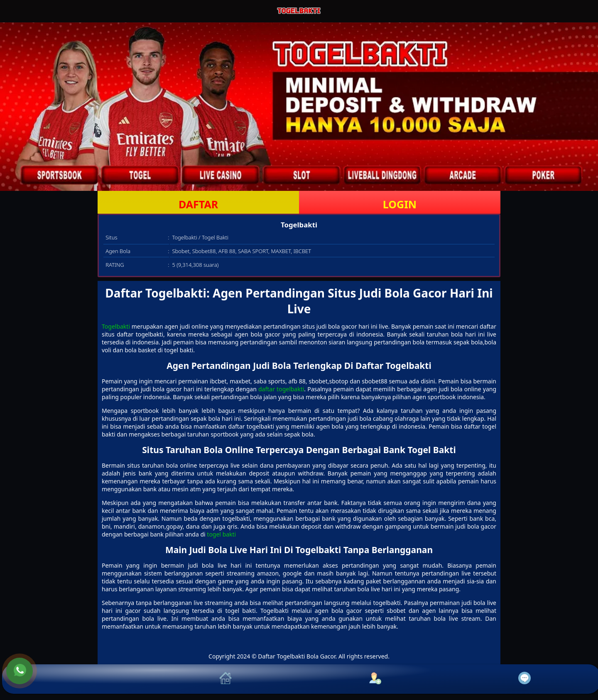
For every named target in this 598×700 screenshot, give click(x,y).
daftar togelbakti (281, 389)
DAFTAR (198, 204)
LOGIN (400, 204)
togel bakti (221, 534)
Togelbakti (116, 326)
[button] (77, 679)
